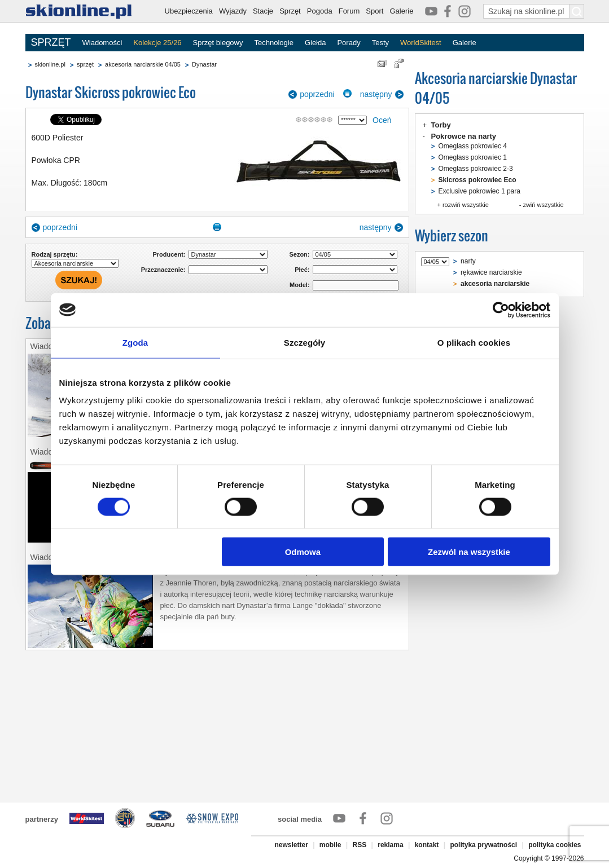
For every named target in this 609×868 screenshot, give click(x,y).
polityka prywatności (483, 845)
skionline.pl (50, 64)
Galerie (401, 11)
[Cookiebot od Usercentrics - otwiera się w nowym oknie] (501, 310)
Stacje (263, 11)
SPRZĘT (51, 42)
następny (376, 94)
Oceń (382, 120)
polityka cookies (555, 845)
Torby (441, 125)
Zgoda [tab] (135, 342)
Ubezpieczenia (189, 11)
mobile (330, 845)
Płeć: (302, 270)
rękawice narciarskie (491, 272)
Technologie (273, 43)
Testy (380, 43)
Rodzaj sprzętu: (55, 254)
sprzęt (85, 64)
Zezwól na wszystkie (469, 552)
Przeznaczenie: (163, 270)
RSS (360, 845)
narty (468, 261)
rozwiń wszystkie (466, 205)
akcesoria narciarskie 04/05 (143, 64)
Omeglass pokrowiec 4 (473, 146)
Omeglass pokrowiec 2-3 (476, 169)
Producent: (169, 254)
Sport (374, 11)
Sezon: (299, 254)
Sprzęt (290, 11)
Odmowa (303, 552)
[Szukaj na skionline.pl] (577, 11)
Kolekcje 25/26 (157, 43)
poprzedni (317, 94)
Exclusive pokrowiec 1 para (479, 191)
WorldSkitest (421, 43)
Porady (349, 43)
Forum (349, 11)
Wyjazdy (233, 11)
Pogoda (320, 11)
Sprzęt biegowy (218, 43)
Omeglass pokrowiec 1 (473, 157)
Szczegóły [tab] (304, 342)
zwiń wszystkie (543, 205)
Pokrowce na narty (464, 136)
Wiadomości (102, 43)
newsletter (291, 845)
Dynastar (204, 64)
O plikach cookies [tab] (474, 342)
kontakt (427, 845)
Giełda (316, 43)
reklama (390, 845)
